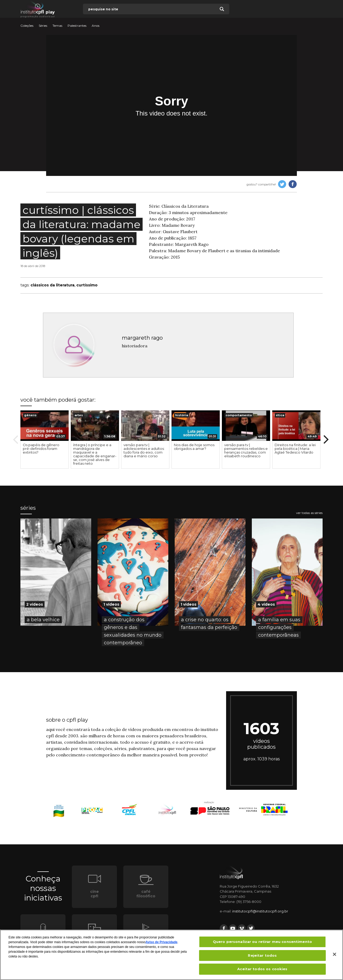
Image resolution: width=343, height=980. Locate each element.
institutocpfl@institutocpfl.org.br (260, 911)
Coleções (27, 26)
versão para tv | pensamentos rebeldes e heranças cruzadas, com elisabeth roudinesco (246, 450)
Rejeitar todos (262, 957)
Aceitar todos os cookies (262, 971)
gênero (30, 415)
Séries (43, 26)
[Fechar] (335, 956)
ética (280, 415)
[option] (45, 440)
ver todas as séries (309, 513)
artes (79, 415)
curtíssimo (87, 285)
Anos (96, 26)
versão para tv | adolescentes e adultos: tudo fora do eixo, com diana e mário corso (144, 450)
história (182, 415)
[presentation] (45, 426)
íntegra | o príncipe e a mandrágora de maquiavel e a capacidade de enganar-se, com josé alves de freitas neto (95, 454)
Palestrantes (77, 26)
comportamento (239, 415)
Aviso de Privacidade (161, 944)
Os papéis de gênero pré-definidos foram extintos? (41, 449)
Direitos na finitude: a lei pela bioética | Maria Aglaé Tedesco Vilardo (295, 449)
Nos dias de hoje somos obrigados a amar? (194, 447)
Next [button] (326, 440)
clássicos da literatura (52, 285)
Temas (57, 26)
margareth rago (142, 338)
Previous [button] (16, 440)
